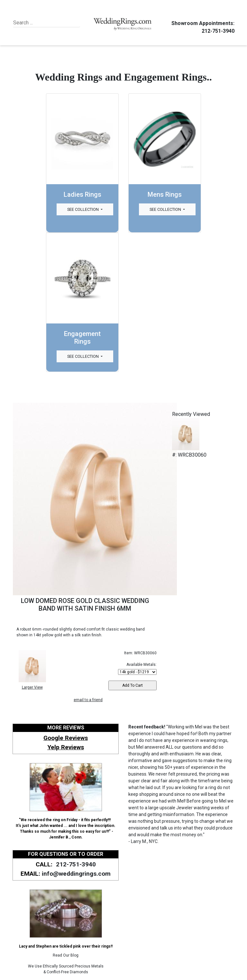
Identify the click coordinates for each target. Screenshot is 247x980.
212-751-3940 (217, 31)
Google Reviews (66, 738)
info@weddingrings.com (76, 874)
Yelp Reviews (66, 747)
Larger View (32, 687)
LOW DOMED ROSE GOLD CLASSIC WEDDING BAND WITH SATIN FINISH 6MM (85, 605)
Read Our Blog (66, 955)
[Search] (43, 23)
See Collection (83, 209)
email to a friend (88, 700)
